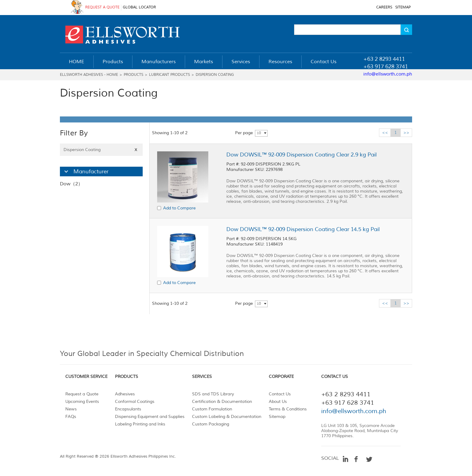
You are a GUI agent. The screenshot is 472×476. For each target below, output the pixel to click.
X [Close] (136, 150)
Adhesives (125, 394)
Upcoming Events (82, 402)
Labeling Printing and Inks (140, 424)
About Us (278, 402)
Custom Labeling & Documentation (227, 417)
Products (134, 75)
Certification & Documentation (222, 402)
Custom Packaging (211, 424)
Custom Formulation (212, 409)
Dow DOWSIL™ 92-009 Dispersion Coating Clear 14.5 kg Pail (303, 229)
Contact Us (280, 394)
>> (406, 133)
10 (259, 133)
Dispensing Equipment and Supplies (150, 417)
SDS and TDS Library (213, 394)
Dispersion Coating (215, 75)
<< (385, 133)
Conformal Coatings (135, 402)
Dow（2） (71, 184)
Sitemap (277, 417)
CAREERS (384, 7)
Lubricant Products (169, 75)
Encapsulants (128, 409)
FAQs (71, 417)
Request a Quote (82, 394)
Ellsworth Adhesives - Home (89, 75)
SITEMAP (403, 7)
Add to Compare (179, 208)
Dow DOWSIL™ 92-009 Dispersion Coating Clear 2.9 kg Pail (301, 155)
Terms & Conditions (288, 409)
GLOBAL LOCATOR (139, 7)
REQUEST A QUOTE (102, 7)
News (71, 409)
